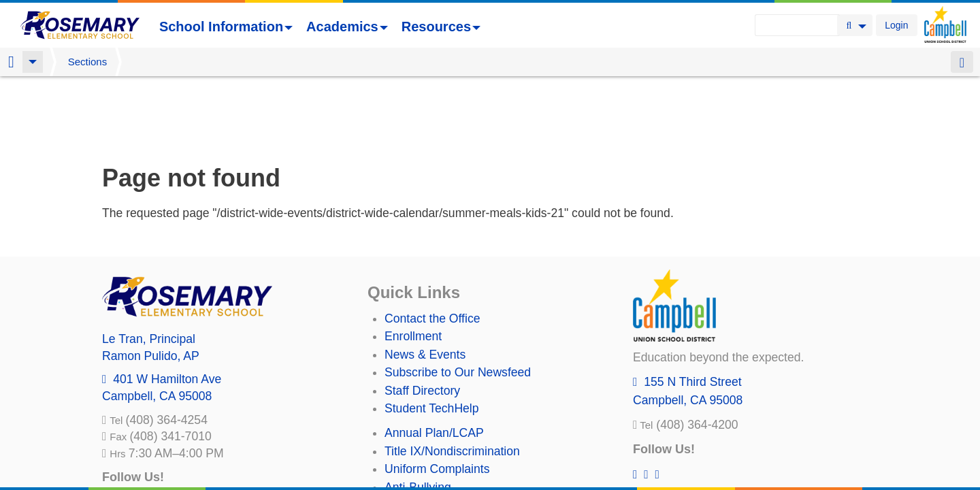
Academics (347, 27)
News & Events (425, 283)
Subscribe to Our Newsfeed (458, 301)
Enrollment (413, 265)
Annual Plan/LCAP (434, 361)
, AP (151, 284)
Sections (88, 62)
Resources (441, 27)
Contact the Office (432, 247)
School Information (226, 27)
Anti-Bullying (418, 416)
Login (896, 25)
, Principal (149, 267)
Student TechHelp (432, 337)
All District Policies (434, 451)
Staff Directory (422, 319)
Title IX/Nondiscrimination (452, 380)
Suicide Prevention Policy (452, 434)
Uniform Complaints (437, 397)
